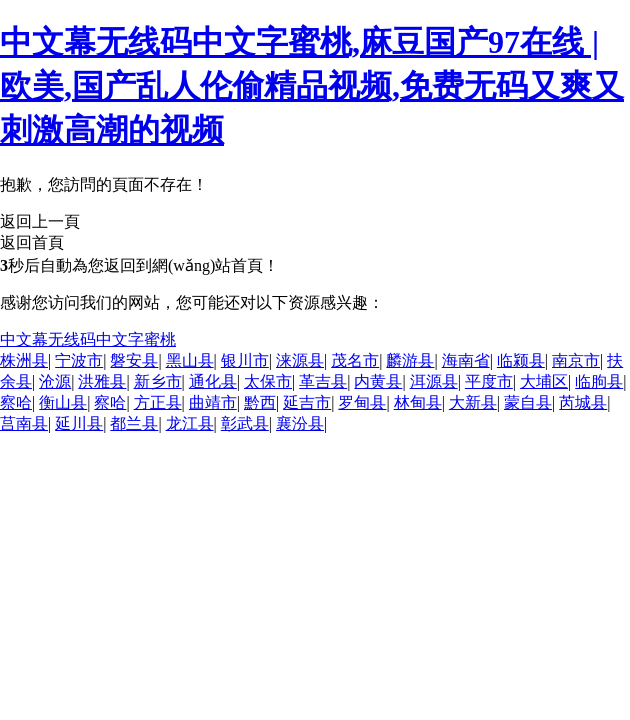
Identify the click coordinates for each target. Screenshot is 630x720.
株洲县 (24, 360)
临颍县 (521, 360)
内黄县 (378, 381)
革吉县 (323, 381)
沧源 (55, 381)
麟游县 (410, 360)
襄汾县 (300, 423)
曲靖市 (213, 402)
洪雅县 (102, 381)
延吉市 (307, 402)
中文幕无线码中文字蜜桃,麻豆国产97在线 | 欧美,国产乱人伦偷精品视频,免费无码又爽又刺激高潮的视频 (312, 86)
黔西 (260, 402)
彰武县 (245, 423)
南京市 (576, 360)
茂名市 (355, 360)
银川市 (245, 360)
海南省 (466, 360)
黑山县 (190, 360)
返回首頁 (32, 242)
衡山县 (63, 402)
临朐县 (599, 381)
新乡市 (158, 381)
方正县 (158, 402)
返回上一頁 (40, 221)
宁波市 (79, 360)
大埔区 (544, 381)
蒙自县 (528, 402)
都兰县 (134, 423)
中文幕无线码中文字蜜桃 (88, 339)
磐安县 (134, 360)
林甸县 (418, 402)
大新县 (473, 402)
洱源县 (434, 381)
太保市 (268, 381)
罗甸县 (362, 402)
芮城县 (583, 402)
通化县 (213, 381)
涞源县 (300, 360)
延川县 (79, 423)
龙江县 (190, 423)
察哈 (16, 402)
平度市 (489, 381)
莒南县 (24, 423)
